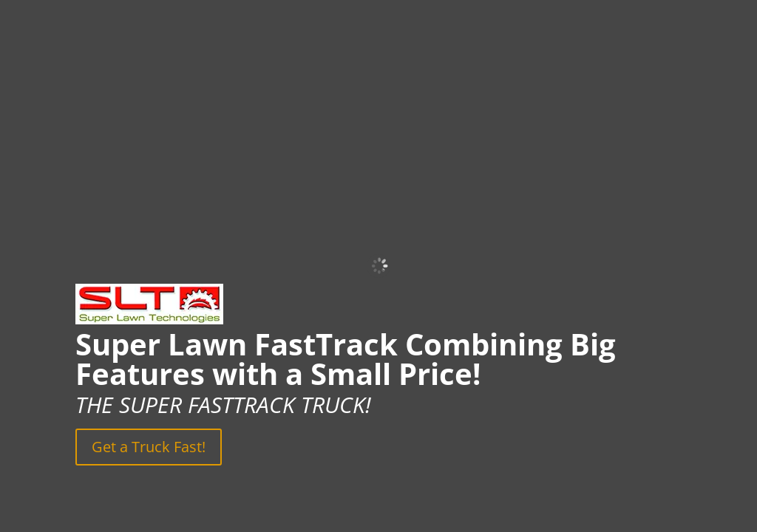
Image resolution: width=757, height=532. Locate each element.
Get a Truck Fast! (149, 447)
